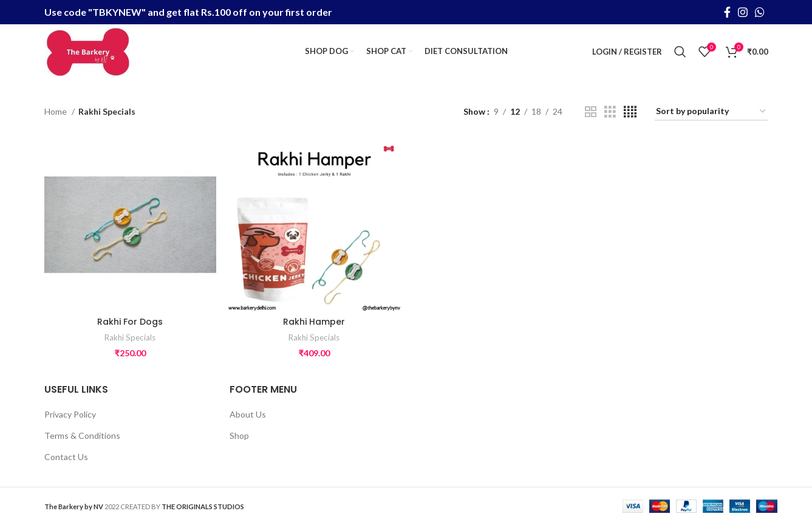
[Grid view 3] (610, 112)
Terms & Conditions (82, 435)
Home (56, 111)
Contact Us (66, 457)
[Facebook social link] (727, 12)
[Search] (680, 52)
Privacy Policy (70, 414)
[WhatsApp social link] (760, 12)
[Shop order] (711, 112)
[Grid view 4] (630, 112)
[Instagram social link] (743, 12)
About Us (248, 414)
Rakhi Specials (130, 337)
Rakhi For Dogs (130, 322)
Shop (239, 435)
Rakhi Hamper (314, 322)
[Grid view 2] (591, 112)
